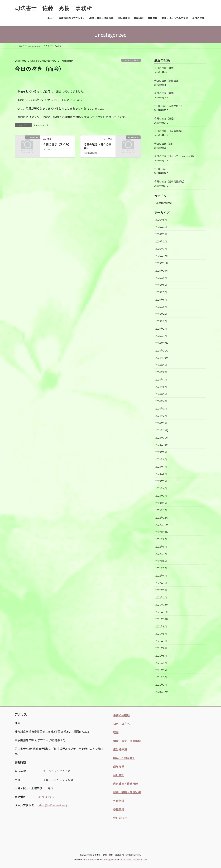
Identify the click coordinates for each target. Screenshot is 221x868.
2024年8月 (161, 372)
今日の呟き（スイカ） (57, 144)
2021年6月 (161, 648)
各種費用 (119, 809)
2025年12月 (162, 256)
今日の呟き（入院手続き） (169, 106)
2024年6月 (161, 387)
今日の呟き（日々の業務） (98, 146)
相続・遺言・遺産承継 (127, 741)
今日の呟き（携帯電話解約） (170, 181)
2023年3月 (161, 496)
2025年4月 (161, 314)
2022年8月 (161, 547)
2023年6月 (161, 474)
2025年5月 (161, 307)
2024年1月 (161, 423)
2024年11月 (162, 350)
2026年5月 (161, 220)
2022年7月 (161, 554)
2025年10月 (162, 271)
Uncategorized (131, 60)
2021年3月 (161, 670)
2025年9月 (161, 278)
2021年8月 (161, 634)
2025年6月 (161, 300)
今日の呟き (160, 169)
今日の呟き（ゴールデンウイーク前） (175, 156)
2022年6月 (161, 561)
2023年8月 (161, 459)
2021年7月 (161, 641)
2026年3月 (161, 234)
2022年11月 (162, 525)
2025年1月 (161, 336)
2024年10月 (162, 358)
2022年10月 (162, 532)
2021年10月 (162, 619)
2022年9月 (161, 539)
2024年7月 (161, 379)
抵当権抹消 (120, 749)
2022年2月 (161, 590)
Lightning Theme (109, 859)
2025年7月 (161, 292)
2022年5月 (161, 568)
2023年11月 (162, 438)
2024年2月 (161, 416)
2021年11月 (162, 612)
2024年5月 (161, 394)
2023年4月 (161, 488)
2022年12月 (162, 518)
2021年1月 (161, 685)
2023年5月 (161, 481)
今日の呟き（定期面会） (167, 81)
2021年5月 (161, 656)
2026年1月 (161, 249)
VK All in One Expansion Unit (134, 859)
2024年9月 (161, 365)
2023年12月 (162, 430)
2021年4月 (161, 663)
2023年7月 (161, 467)
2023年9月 (161, 452)
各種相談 (119, 801)
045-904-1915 (45, 797)
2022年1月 (161, 597)
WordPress (91, 859)
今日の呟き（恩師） (165, 144)
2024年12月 (162, 343)
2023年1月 (161, 510)
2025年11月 (162, 263)
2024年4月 (161, 401)
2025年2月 (161, 329)
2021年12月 (162, 605)
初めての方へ (121, 724)
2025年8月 (161, 285)
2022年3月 (161, 583)
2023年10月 (162, 445)
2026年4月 (161, 227)
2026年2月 (161, 241)
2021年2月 (161, 677)
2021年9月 (161, 626)
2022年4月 (161, 576)
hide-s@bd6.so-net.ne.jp (53, 805)
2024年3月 (161, 408)
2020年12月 (162, 692)
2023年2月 (161, 503)
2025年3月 (161, 321)
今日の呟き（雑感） (165, 68)
